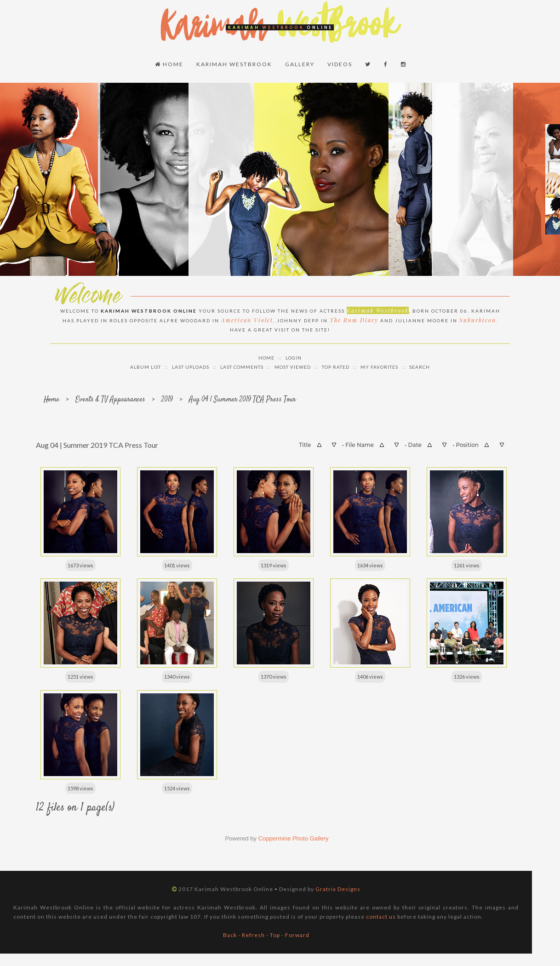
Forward (297, 934)
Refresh (253, 934)
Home (170, 63)
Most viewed (293, 365)
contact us (381, 915)
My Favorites (379, 365)
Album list (146, 365)
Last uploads (191, 365)
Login (294, 356)
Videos (340, 63)
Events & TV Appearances (110, 398)
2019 (167, 398)
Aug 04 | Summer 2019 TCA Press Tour (243, 398)
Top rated (336, 365)
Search (420, 365)
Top (275, 934)
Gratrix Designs (338, 888)
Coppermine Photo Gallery (294, 837)
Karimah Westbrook (235, 63)
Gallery (300, 63)
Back (230, 934)
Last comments (242, 365)
